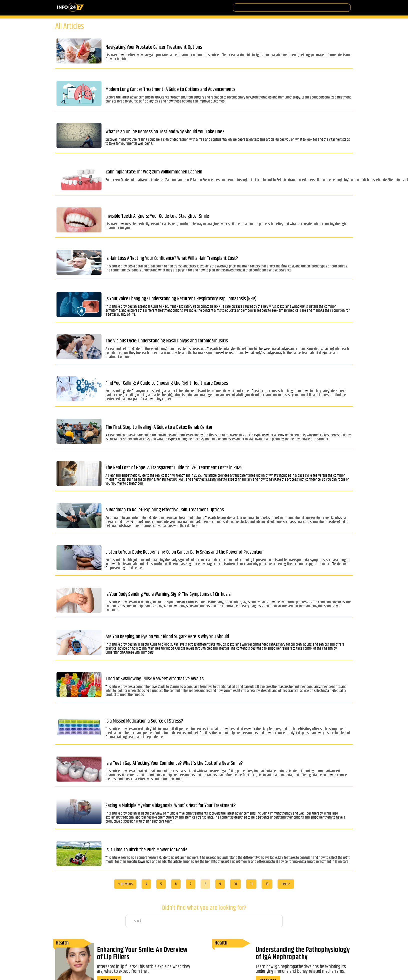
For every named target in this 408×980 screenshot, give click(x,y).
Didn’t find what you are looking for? (204, 908)
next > (286, 884)
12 (267, 884)
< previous (125, 884)
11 (251, 884)
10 (235, 884)
